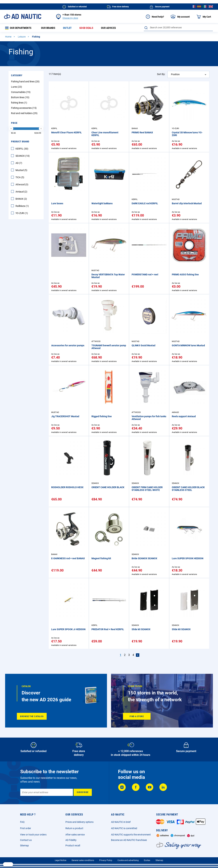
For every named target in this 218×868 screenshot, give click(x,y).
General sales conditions (83, 860)
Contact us (26, 840)
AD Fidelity (71, 840)
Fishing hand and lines (26, 82)
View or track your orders (33, 835)
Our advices (114, 28)
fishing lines (20, 103)
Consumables (21, 93)
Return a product (74, 828)
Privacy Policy (106, 860)
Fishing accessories (24, 109)
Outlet (71, 28)
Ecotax (147, 860)
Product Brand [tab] (20, 142)
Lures (17, 87)
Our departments (20, 28)
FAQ (22, 822)
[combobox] (178, 27)
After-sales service (75, 835)
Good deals (90, 28)
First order (26, 828)
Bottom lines (21, 98)
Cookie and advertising (128, 860)
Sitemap (24, 845)
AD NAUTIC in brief (121, 822)
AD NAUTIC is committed (124, 828)
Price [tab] (14, 124)
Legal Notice (61, 860)
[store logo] (23, 16)
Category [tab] (17, 76)
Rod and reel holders (25, 114)
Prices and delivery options (79, 822)
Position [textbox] (175, 75)
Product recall (73, 845)
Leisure (22, 37)
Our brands (50, 28)
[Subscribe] (83, 792)
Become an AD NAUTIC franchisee (129, 840)
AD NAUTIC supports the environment (131, 835)
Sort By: (161, 75)
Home (9, 37)
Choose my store (70, 18)
